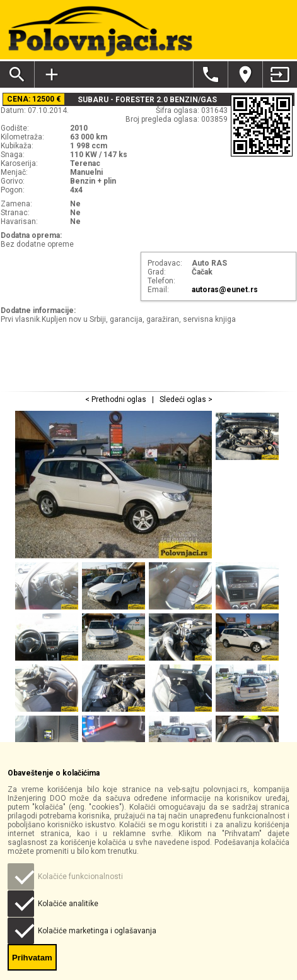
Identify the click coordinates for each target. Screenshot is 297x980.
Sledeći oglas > (185, 399)
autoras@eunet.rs (225, 290)
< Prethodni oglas (117, 399)
